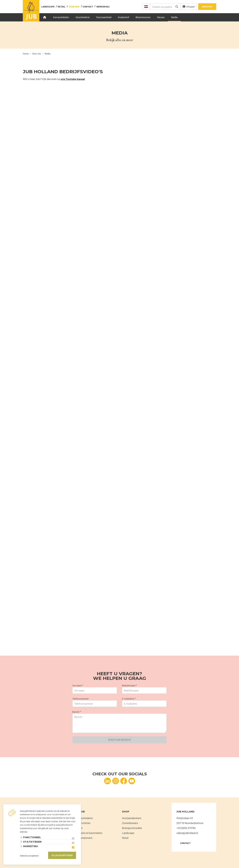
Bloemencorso (143, 17)
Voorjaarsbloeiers (132, 818)
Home (45, 17)
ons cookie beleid (28, 825)
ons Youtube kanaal (73, 79)
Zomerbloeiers (130, 823)
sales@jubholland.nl (187, 833)
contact (88, 7)
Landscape (48, 7)
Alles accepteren (62, 855)
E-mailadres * (129, 699)
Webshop (207, 7)
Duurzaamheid (104, 17)
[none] (177, 7)
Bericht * (77, 712)
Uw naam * (78, 685)
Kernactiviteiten (61, 17)
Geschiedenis (83, 17)
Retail (61, 7)
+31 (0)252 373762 (186, 828)
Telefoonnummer (81, 699)
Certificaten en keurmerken (87, 833)
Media (174, 17)
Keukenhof (124, 17)
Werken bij (103, 7)
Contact (185, 843)
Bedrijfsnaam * (129, 685)
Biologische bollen (132, 828)
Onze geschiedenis (83, 818)
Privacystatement (82, 838)
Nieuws (161, 17)
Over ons (74, 7)
